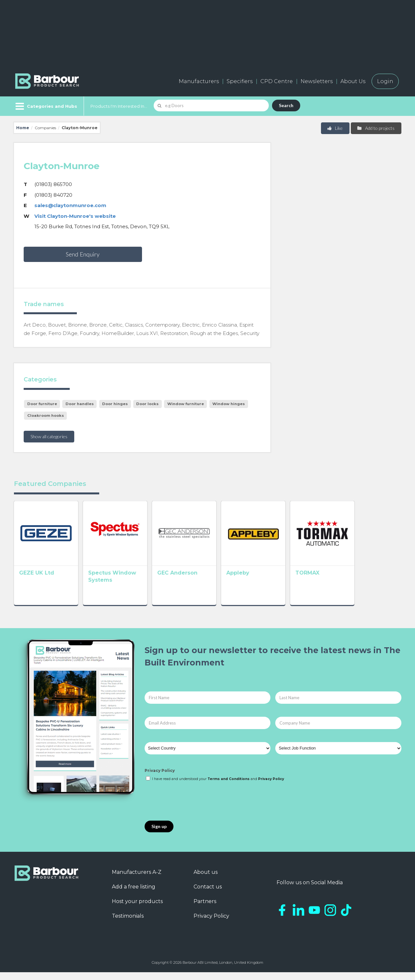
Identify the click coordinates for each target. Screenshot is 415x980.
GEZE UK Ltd (37, 582)
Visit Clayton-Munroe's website (75, 216)
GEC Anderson (196, 582)
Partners (205, 909)
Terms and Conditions (229, 787)
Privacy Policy (160, 778)
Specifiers (240, 81)
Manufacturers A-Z (137, 880)
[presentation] (194, 809)
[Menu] (46, 106)
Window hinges (229, 404)
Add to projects (376, 128)
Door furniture (42, 404)
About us (206, 880)
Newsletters (317, 81)
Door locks (147, 404)
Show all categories (49, 436)
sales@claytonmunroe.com (70, 205)
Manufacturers (199, 81)
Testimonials (128, 924)
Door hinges (115, 404)
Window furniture (186, 404)
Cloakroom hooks (46, 416)
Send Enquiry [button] (83, 254)
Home (23, 128)
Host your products (137, 909)
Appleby (266, 582)
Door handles (80, 404)
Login (385, 81)
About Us (353, 81)
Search (286, 105)
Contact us (208, 894)
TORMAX (345, 582)
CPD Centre (277, 81)
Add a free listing (134, 894)
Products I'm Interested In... (119, 106)
